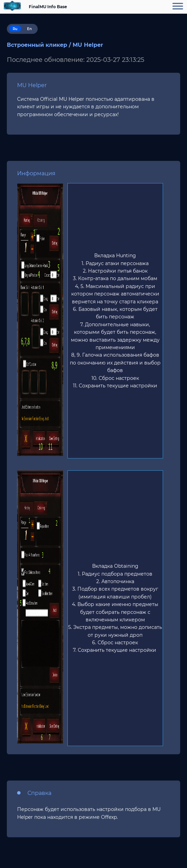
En (29, 29)
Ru (15, 29)
